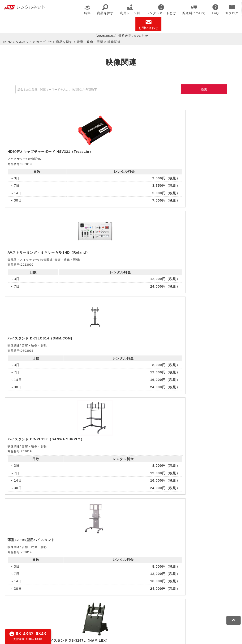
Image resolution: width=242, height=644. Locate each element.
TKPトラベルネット (19, 592)
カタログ (232, 10)
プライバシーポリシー (39, 608)
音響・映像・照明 (90, 42)
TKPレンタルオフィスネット (75, 580)
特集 (87, 10)
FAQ (215, 10)
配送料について (194, 10)
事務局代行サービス (166, 586)
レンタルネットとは (161, 10)
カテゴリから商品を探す (54, 42)
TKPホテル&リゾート (118, 580)
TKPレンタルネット (17, 42)
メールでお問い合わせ (121, 522)
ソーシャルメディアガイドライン (87, 608)
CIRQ (44, 580)
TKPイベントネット (19, 586)
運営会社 (124, 608)
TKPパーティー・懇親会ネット (99, 586)
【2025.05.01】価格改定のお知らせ (121, 36)
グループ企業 (145, 608)
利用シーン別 (130, 10)
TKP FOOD (137, 586)
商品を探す (105, 10)
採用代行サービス (199, 586)
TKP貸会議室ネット (19, 580)
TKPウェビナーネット (185, 580)
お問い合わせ (148, 24)
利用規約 (11, 608)
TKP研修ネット (151, 580)
